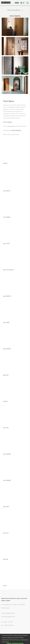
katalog (10, 122)
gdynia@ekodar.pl (10, 613)
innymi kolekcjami (16, 130)
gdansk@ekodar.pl (10, 617)
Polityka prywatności (20, 639)
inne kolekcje (11, 126)
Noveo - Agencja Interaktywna (18, 641)
